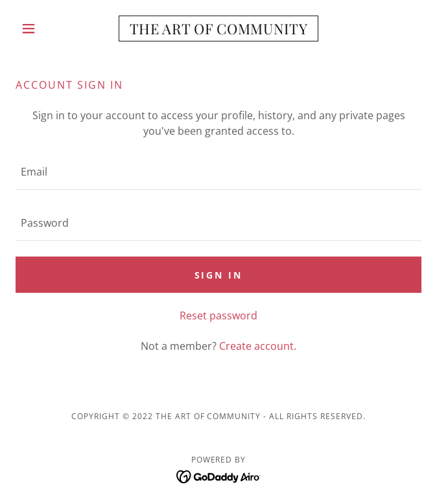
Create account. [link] (258, 346)
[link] (218, 29)
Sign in (219, 275)
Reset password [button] (218, 315)
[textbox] (218, 172)
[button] (46, 29)
